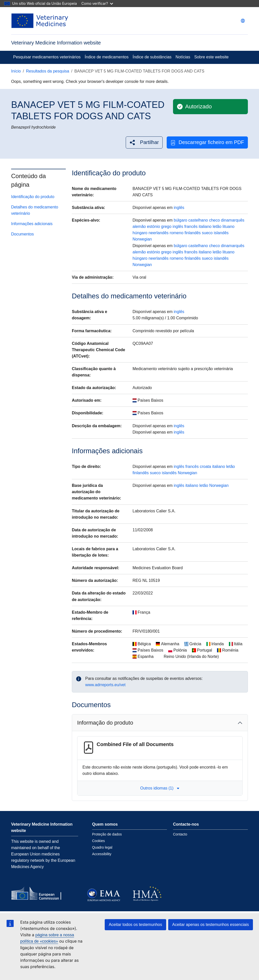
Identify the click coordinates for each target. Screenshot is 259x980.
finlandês (193, 233)
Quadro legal (102, 847)
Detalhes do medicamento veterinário (35, 210)
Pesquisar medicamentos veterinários (47, 57)
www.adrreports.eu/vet (105, 685)
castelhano (198, 220)
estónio (154, 226)
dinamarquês (233, 220)
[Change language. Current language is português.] (243, 21)
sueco (207, 233)
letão (217, 226)
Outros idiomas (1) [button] (160, 788)
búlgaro (180, 220)
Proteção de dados (107, 834)
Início (16, 71)
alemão (139, 226)
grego (166, 226)
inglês (179, 208)
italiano (205, 226)
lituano (229, 226)
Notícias (183, 57)
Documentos (23, 234)
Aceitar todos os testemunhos (135, 925)
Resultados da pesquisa (48, 71)
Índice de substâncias (152, 57)
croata (205, 467)
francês (191, 226)
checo (214, 220)
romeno (177, 233)
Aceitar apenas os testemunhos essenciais (211, 925)
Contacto (180, 834)
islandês (221, 233)
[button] (144, 142)
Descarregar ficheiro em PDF (207, 142)
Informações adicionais (32, 224)
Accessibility (102, 854)
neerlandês (158, 233)
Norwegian (142, 239)
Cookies (99, 841)
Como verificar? (97, 3)
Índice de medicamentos (107, 57)
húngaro (140, 233)
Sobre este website (211, 57)
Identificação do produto (33, 197)
